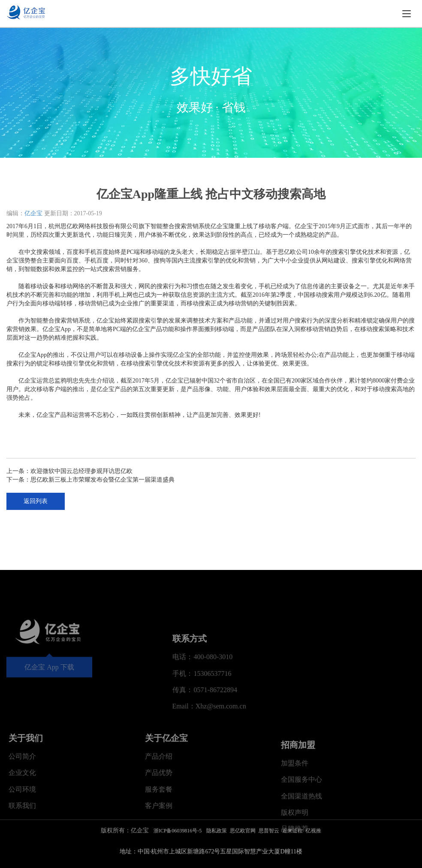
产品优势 (159, 815)
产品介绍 (159, 798)
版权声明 (295, 863)
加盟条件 (295, 813)
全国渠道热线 (301, 846)
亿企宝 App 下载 (49, 696)
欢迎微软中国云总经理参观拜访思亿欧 (81, 471)
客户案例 (159, 848)
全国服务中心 (301, 830)
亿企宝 (33, 213)
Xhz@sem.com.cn (221, 748)
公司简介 (22, 798)
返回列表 (36, 501)
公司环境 (22, 831)
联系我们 (22, 848)
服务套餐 (159, 831)
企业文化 (22, 815)
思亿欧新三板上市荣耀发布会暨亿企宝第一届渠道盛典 (102, 480)
